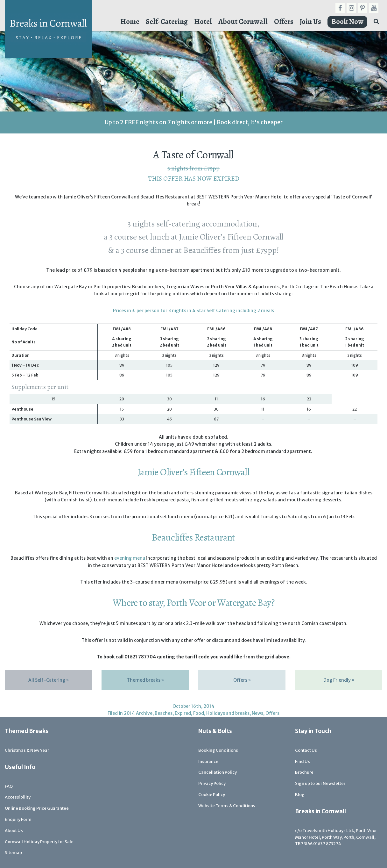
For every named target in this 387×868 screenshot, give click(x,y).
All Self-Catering (49, 680)
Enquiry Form (18, 819)
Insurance (208, 761)
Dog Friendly (339, 680)
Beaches (164, 713)
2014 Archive (138, 713)
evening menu (130, 558)
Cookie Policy (212, 795)
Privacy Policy (212, 783)
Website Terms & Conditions (227, 806)
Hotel (203, 22)
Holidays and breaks (228, 713)
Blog (300, 795)
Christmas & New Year (27, 750)
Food (199, 713)
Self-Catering (167, 22)
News (257, 713)
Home (130, 22)
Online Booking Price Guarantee (37, 808)
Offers (284, 22)
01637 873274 (327, 844)
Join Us (310, 22)
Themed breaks (145, 680)
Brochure (304, 772)
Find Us (303, 761)
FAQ (9, 786)
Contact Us (306, 750)
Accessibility (18, 797)
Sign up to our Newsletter (320, 783)
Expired (183, 713)
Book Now (347, 22)
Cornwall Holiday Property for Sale (39, 842)
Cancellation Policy (218, 772)
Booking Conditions (218, 750)
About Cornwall (243, 22)
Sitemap (13, 853)
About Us (14, 831)
